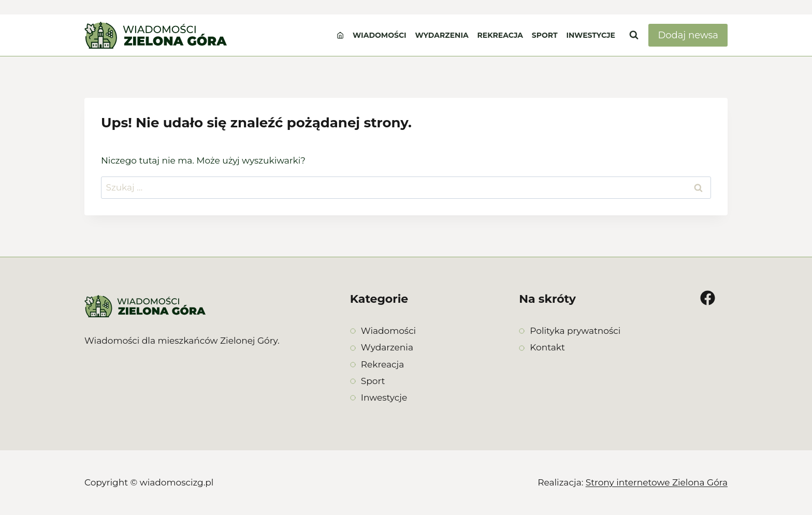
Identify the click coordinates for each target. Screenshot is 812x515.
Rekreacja (501, 35)
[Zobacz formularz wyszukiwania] (634, 35)
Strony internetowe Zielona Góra (657, 482)
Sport (545, 35)
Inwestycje (591, 35)
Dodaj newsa (688, 35)
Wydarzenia (441, 35)
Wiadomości (380, 35)
